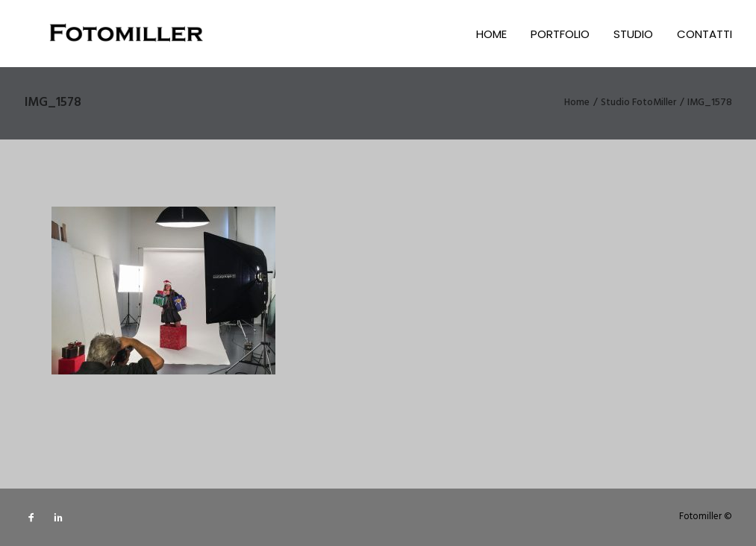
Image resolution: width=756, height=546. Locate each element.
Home (491, 34)
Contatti (705, 34)
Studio (633, 34)
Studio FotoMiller (638, 103)
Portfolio (560, 34)
